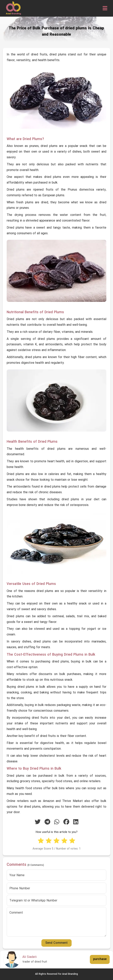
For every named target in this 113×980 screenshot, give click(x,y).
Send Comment (56, 943)
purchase (100, 959)
